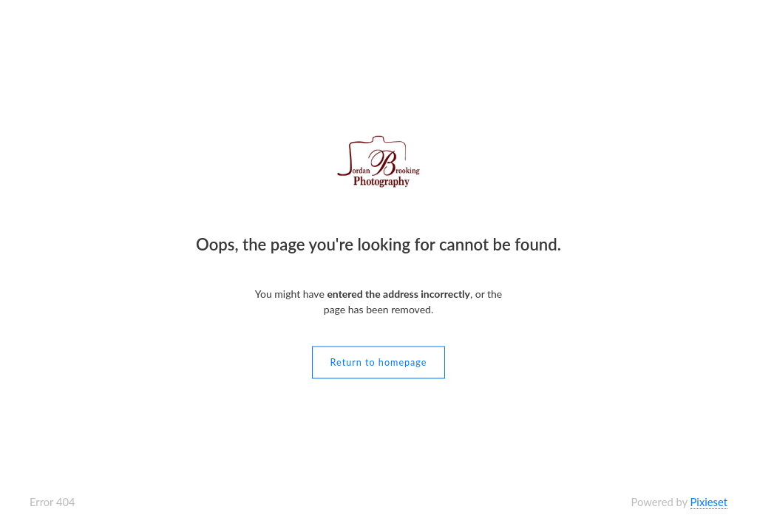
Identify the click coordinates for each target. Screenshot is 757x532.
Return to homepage (379, 362)
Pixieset (709, 502)
